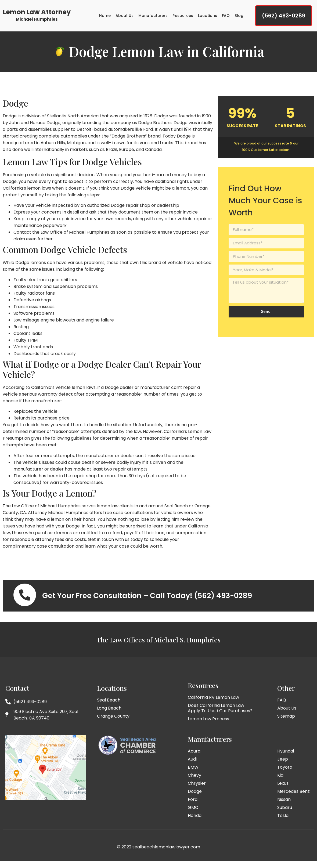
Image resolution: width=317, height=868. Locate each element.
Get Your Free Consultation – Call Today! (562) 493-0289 (147, 600)
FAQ (226, 17)
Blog (239, 17)
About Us (125, 17)
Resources (183, 17)
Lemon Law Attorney (37, 13)
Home (105, 17)
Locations (208, 17)
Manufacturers (153, 17)
